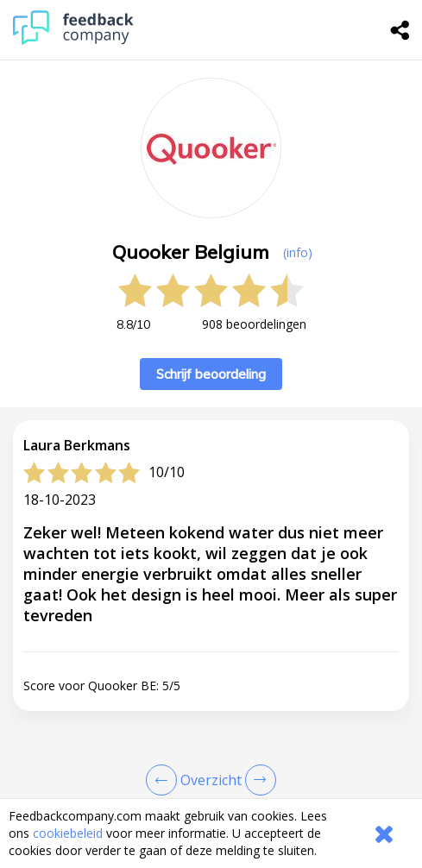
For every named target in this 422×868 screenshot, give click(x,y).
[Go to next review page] (257, 780)
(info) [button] (298, 252)
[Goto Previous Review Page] (165, 780)
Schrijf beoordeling (211, 374)
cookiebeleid (68, 833)
